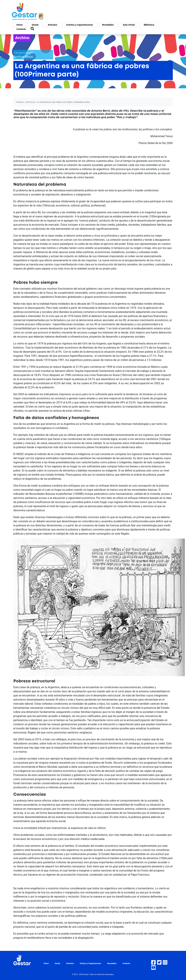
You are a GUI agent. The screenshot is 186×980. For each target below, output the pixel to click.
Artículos (53, 25)
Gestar (35, 25)
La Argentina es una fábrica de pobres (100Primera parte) (63, 102)
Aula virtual (129, 25)
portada (20, 102)
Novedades (108, 25)
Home (20, 25)
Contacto (21, 29)
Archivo (22, 38)
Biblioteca (149, 25)
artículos (30, 102)
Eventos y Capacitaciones (80, 25)
